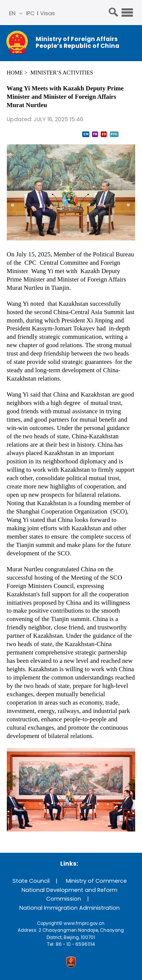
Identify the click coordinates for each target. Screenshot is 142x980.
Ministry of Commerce (96, 881)
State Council (31, 881)
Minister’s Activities (62, 73)
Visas (48, 13)
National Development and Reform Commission (69, 894)
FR (95, 134)
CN (86, 134)
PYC (114, 134)
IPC (30, 13)
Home (15, 73)
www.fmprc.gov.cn (84, 923)
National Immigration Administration (69, 908)
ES (104, 134)
